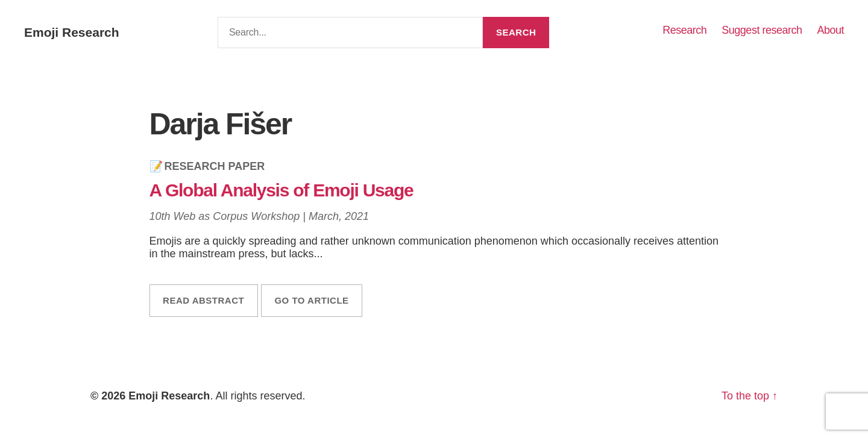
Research (684, 30)
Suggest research (762, 30)
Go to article (311, 300)
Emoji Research (72, 32)
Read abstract (203, 300)
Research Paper (215, 166)
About (830, 30)
